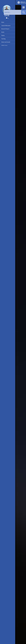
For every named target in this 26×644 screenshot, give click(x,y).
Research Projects (5, 29)
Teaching (3, 39)
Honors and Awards (6, 42)
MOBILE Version (4, 45)
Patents (3, 35)
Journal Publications (6, 26)
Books (3, 32)
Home (3, 22)
